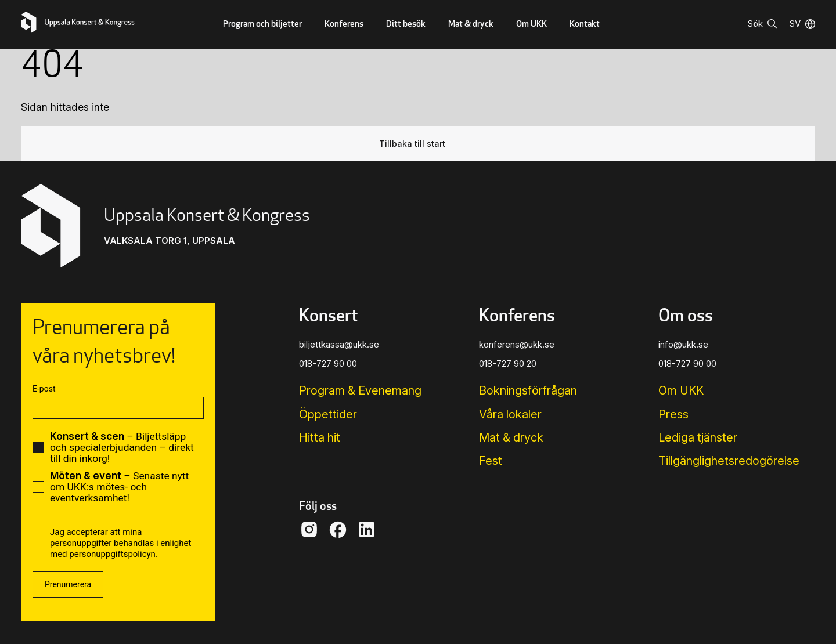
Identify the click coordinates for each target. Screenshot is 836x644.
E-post (44, 389)
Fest (491, 461)
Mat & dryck (471, 23)
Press (673, 414)
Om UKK (531, 23)
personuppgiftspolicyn (112, 554)
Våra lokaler (510, 414)
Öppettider (328, 414)
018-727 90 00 (328, 363)
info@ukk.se (683, 344)
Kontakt (585, 23)
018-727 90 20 (508, 363)
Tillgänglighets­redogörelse (729, 461)
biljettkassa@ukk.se (339, 344)
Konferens (344, 23)
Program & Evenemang (360, 390)
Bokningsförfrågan (528, 390)
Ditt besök (406, 23)
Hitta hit (320, 437)
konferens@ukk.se (517, 344)
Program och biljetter (262, 23)
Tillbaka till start (412, 144)
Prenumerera (68, 584)
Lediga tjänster (698, 437)
